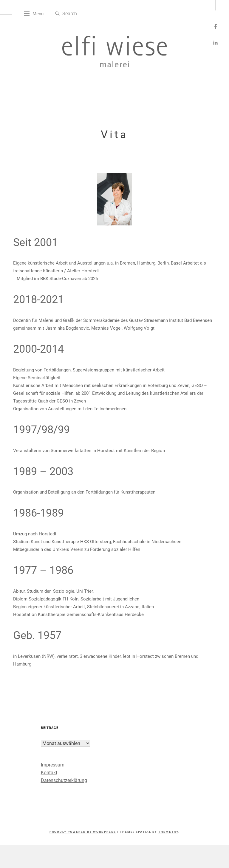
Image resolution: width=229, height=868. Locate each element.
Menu (49, 24)
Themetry (168, 842)
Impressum (57, 776)
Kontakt (53, 783)
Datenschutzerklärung (68, 791)
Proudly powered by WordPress (83, 842)
